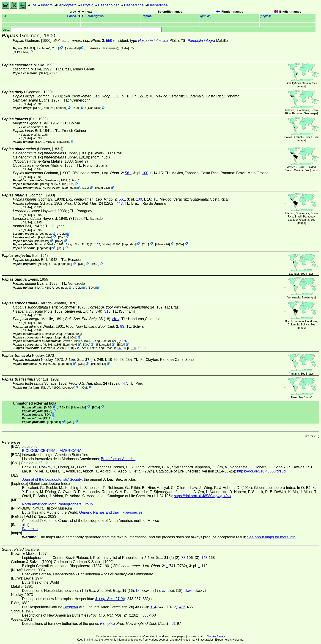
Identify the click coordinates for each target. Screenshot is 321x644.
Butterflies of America (118, 459)
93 (122, 326)
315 (107, 311)
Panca (72, 16)
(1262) (89, 203)
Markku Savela (216, 636)
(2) (77, 244)
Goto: (82, 30)
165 (97, 244)
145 (204, 558)
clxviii (189, 591)
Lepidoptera (67, 5)
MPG (48, 407)
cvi (164, 591)
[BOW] (45, 184)
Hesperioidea (109, 5)
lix (138, 591)
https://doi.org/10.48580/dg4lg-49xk (203, 496)
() (206, 16)
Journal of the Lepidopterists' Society (52, 479)
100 (145, 173)
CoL (55, 48)
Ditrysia (87, 5)
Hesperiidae (134, 5)
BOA (70, 184)
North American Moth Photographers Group (57, 504)
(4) (80, 360)
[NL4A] (124, 48)
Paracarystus (95, 16)
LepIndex (43, 48)
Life (33, 5)
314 (153, 607)
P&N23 (29, 48)
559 (109, 41)
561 (128, 173)
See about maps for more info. (272, 537)
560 (120, 348)
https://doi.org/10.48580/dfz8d (261, 471)
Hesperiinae (158, 5)
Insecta (47, 5)
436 (182, 607)
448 (120, 203)
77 (183, 558)
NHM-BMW (21, 52)
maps (301, 86)
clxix (116, 319)
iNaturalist (72, 48)
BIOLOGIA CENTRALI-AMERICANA (52, 451)
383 (146, 615)
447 (124, 383)
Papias (147, 16)
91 (174, 624)
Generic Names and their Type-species (111, 512)
